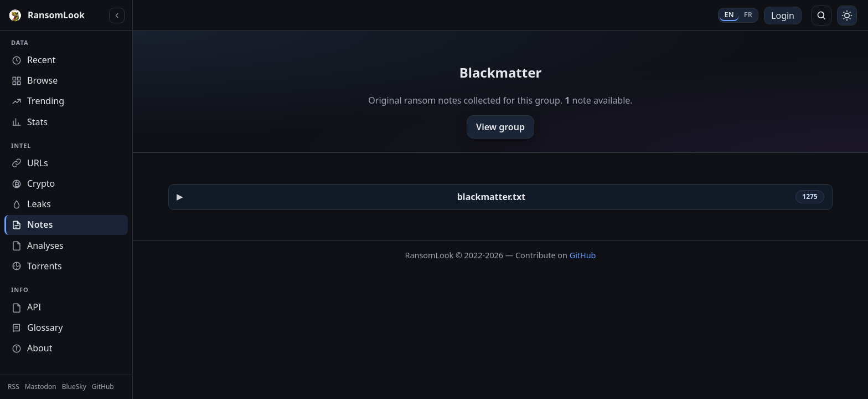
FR (748, 15)
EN (729, 15)
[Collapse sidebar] (117, 16)
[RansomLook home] (56, 16)
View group (500, 127)
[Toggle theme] (847, 16)
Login (783, 16)
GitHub (583, 255)
